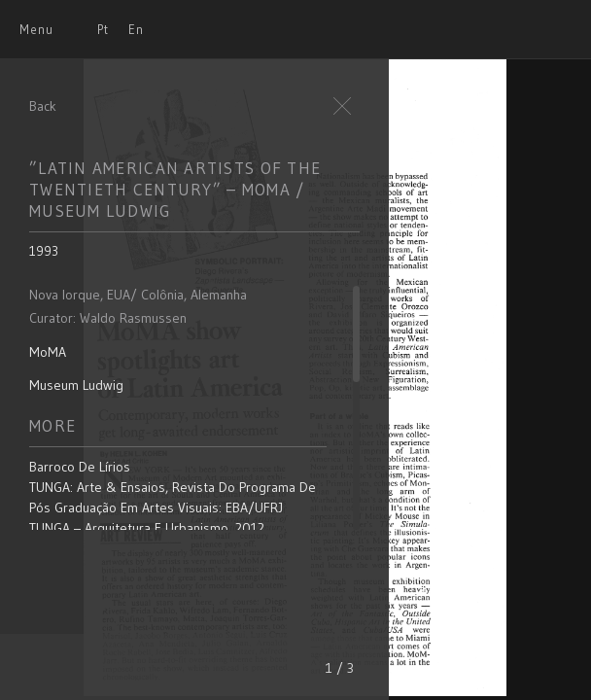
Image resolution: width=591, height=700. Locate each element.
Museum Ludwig (76, 385)
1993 (44, 251)
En (136, 29)
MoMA (48, 352)
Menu (36, 29)
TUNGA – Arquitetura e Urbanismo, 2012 (147, 528)
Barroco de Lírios (80, 467)
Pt (103, 29)
